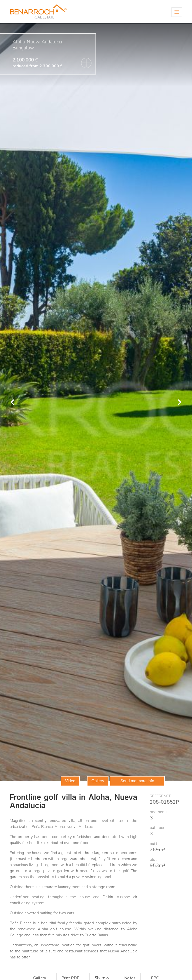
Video (70, 781)
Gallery (98, 781)
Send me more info (137, 781)
